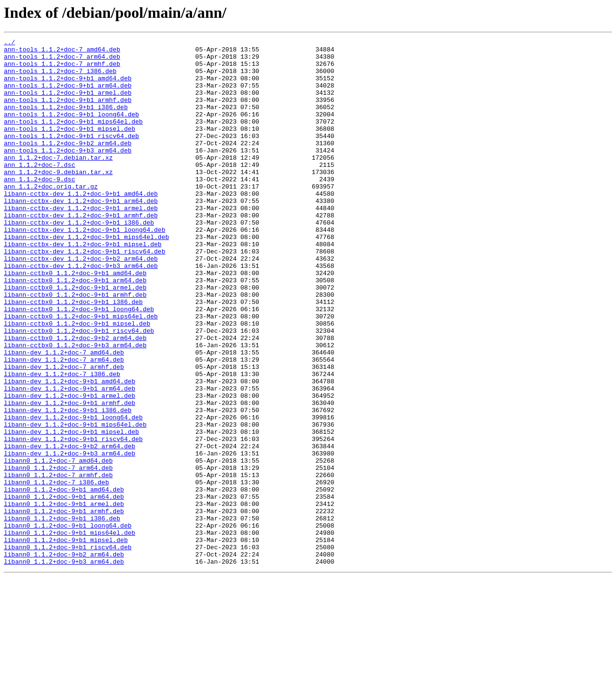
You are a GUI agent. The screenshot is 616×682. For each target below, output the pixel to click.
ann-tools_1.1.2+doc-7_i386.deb (60, 78)
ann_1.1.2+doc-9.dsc (39, 208)
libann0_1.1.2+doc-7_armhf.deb (58, 563)
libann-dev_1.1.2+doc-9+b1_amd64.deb (70, 450)
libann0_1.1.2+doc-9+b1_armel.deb (64, 597)
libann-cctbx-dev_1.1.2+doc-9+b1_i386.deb (79, 260)
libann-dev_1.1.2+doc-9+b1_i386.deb (68, 485)
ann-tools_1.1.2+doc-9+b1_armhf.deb (68, 113)
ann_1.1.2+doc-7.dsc (39, 190)
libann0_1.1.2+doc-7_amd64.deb (58, 545)
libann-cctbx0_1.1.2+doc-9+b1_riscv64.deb (79, 390)
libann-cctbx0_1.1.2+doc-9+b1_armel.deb (75, 338)
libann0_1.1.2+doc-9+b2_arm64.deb (64, 658)
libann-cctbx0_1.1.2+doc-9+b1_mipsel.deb (77, 381)
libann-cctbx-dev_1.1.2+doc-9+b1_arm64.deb (81, 234)
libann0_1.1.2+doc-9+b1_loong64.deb (68, 623)
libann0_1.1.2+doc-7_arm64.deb (58, 554)
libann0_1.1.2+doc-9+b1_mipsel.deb (66, 641)
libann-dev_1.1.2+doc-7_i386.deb (62, 442)
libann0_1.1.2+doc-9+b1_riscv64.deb (68, 649)
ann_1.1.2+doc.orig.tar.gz (51, 216)
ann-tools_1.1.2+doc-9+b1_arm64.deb (68, 95)
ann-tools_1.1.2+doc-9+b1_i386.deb (66, 121)
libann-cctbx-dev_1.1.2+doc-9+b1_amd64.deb (81, 225)
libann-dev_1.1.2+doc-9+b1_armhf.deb (70, 476)
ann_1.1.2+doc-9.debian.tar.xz (58, 199)
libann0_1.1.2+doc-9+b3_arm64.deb (64, 667)
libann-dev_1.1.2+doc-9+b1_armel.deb (70, 467)
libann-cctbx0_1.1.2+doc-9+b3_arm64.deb (75, 407)
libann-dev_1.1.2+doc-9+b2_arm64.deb (70, 528)
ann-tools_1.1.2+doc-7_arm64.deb (62, 61)
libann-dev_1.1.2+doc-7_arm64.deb (64, 424)
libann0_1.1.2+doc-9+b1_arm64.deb (64, 589)
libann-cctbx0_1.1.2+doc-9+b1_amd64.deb (75, 320)
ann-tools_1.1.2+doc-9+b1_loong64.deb (71, 130)
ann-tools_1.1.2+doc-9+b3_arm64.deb (68, 173)
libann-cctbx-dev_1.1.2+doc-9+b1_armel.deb (81, 242)
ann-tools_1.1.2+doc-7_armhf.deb (62, 69)
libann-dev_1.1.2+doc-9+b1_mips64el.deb (75, 502)
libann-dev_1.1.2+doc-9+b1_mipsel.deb (71, 511)
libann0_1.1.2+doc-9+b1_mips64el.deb (70, 632)
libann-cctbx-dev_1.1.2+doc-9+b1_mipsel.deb (83, 286)
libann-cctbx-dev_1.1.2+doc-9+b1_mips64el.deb (86, 277)
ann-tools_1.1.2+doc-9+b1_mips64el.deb (73, 139)
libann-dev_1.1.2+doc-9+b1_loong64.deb (73, 493)
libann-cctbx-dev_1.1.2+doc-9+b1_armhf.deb (81, 251)
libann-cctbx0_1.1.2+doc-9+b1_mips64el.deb (81, 372)
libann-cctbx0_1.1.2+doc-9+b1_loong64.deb (79, 364)
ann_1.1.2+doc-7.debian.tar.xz (58, 182)
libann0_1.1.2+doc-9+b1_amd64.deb (64, 580)
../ (9, 43)
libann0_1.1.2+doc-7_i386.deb (56, 571)
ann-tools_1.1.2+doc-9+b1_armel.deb (68, 104)
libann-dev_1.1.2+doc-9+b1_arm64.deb (70, 459)
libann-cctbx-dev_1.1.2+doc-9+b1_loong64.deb (84, 268)
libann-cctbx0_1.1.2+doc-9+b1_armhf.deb (75, 346)
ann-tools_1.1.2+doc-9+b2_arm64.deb (68, 164)
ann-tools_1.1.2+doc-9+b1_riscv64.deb (71, 156)
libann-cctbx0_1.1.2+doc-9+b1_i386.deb (73, 355)
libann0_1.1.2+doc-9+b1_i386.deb (62, 615)
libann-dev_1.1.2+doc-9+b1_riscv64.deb (73, 519)
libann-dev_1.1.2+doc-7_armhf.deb (64, 433)
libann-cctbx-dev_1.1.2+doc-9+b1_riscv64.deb (84, 294)
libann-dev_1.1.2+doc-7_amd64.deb (64, 416)
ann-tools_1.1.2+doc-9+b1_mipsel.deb (70, 147)
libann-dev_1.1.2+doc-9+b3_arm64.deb (70, 537)
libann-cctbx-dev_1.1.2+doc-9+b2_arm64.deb (81, 303)
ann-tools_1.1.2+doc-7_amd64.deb (62, 52)
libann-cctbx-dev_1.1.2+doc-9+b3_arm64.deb (81, 312)
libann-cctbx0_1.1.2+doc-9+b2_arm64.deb (75, 398)
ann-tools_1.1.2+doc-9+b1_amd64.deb (68, 87)
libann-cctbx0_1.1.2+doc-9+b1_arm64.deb (75, 329)
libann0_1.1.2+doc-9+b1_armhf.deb (64, 606)
